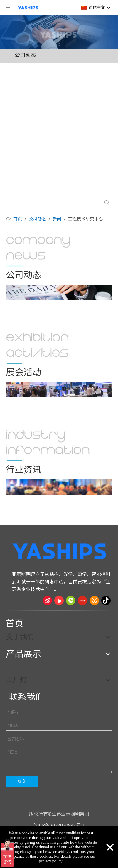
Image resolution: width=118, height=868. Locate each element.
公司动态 (25, 55)
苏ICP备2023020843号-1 (59, 825)
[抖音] (106, 600)
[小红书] (82, 600)
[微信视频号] (94, 600)
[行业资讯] (48, 446)
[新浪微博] (47, 600)
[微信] (71, 600)
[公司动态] (39, 251)
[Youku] (59, 600)
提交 (22, 781)
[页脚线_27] (59, 610)
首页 (15, 623)
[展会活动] (39, 348)
